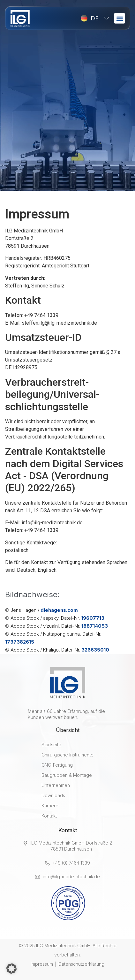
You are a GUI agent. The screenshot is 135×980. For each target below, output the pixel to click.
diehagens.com (59, 610)
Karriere (50, 806)
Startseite (51, 745)
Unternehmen (56, 785)
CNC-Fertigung (57, 765)
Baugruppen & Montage (67, 775)
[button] (120, 18)
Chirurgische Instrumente (67, 755)
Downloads (53, 795)
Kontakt (49, 816)
